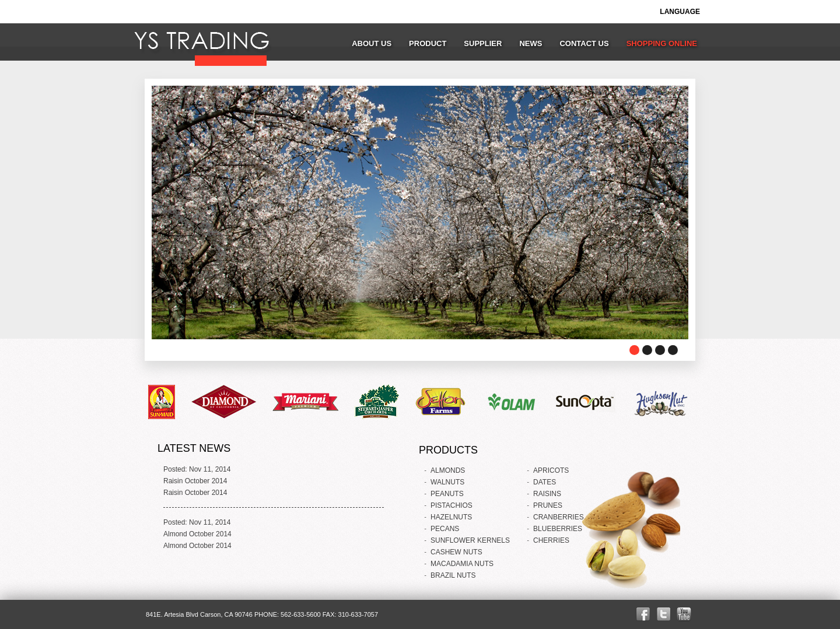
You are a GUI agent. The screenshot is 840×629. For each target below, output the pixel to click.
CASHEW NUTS (456, 552)
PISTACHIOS (452, 505)
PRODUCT (428, 43)
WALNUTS (447, 482)
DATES (545, 482)
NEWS (531, 43)
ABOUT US (372, 43)
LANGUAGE (680, 12)
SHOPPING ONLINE (662, 43)
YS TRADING (200, 43)
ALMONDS (448, 470)
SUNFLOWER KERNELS (470, 540)
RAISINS (547, 494)
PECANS (445, 529)
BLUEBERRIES (558, 529)
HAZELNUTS (451, 517)
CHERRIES (551, 540)
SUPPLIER (483, 43)
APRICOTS (551, 470)
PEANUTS (447, 494)
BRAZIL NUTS (453, 575)
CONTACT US (584, 43)
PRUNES (548, 505)
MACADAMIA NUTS (462, 564)
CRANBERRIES (559, 517)
